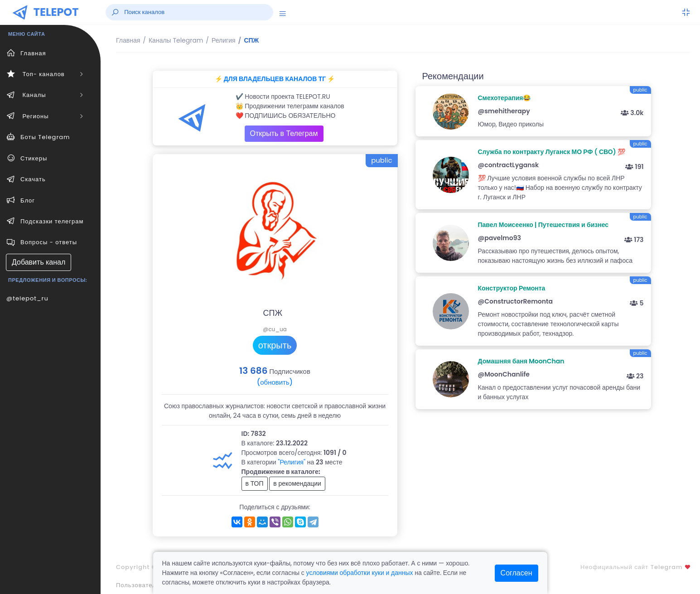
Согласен (517, 573)
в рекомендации (297, 483)
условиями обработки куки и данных (360, 573)
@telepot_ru (27, 298)
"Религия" (292, 462)
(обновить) (275, 382)
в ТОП (255, 483)
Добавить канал (39, 262)
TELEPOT (56, 12)
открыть (275, 345)
